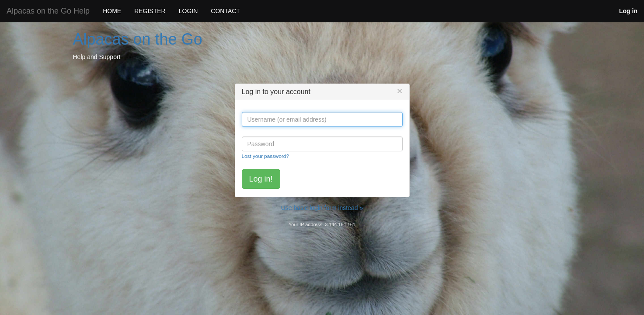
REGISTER (150, 11)
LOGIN (188, 11)
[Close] (400, 91)
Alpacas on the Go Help (48, 11)
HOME (112, 11)
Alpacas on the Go (138, 39)
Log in (628, 11)
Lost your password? (265, 156)
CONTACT (225, 11)
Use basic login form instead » (322, 208)
